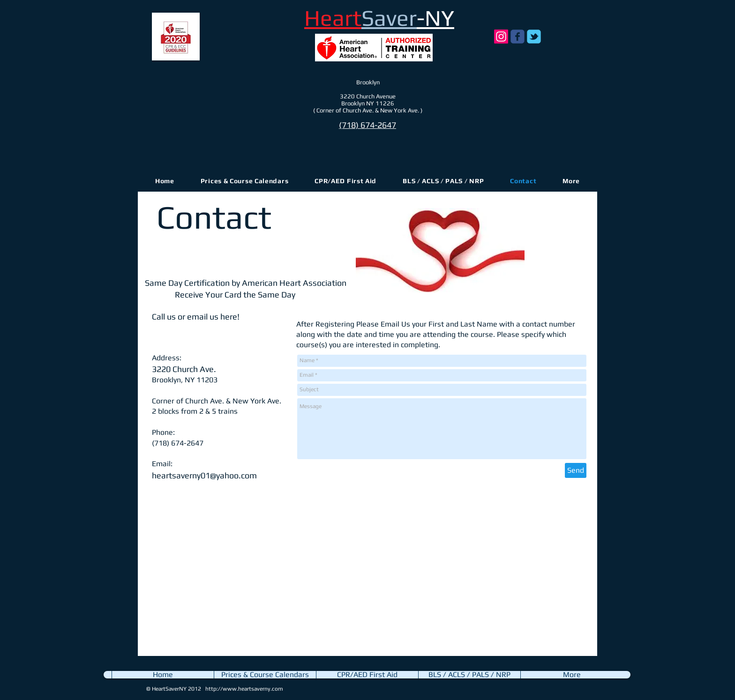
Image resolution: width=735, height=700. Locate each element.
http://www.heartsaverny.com (244, 689)
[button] (571, 181)
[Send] (576, 470)
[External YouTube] (264, 572)
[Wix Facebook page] (517, 37)
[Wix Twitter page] (534, 37)
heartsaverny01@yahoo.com (204, 475)
